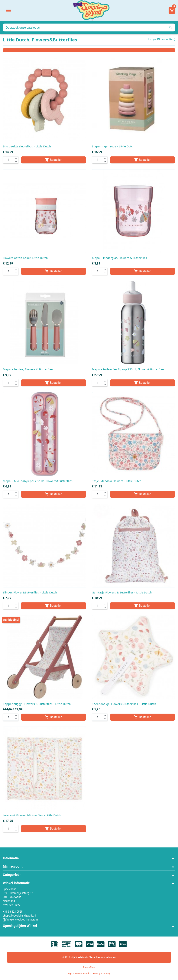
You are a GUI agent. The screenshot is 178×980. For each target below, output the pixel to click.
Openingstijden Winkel (20, 926)
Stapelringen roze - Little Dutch (113, 146)
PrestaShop (89, 967)
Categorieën (12, 875)
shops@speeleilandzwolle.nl (19, 916)
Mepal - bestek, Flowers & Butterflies (28, 369)
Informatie (11, 858)
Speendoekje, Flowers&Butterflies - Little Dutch (124, 704)
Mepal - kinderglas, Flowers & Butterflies (119, 258)
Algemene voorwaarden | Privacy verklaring (89, 974)
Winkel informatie (16, 883)
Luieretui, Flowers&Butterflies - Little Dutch (32, 815)
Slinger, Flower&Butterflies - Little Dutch (30, 592)
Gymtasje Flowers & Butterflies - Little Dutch (122, 592)
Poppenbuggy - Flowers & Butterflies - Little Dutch (37, 704)
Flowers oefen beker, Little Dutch (25, 258)
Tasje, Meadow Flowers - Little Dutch (117, 481)
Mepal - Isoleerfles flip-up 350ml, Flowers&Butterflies (128, 369)
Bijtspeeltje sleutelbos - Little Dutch (27, 146)
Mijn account (13, 866)
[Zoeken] (89, 27)
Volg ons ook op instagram (20, 920)
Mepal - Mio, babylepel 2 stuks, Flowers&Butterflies (38, 481)
